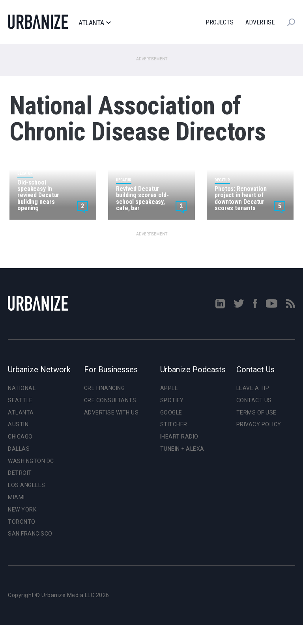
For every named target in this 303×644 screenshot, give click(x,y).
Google (171, 413)
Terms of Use (256, 413)
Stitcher (174, 424)
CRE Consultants (110, 400)
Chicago (20, 437)
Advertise (260, 22)
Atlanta (94, 23)
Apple (169, 388)
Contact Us (254, 400)
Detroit (20, 473)
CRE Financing (105, 388)
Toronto (22, 522)
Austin (18, 424)
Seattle (20, 400)
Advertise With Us (111, 413)
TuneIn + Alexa (182, 449)
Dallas (19, 449)
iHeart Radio (179, 437)
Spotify (172, 400)
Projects (220, 22)
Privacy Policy (259, 424)
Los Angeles (27, 485)
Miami (16, 497)
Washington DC (31, 461)
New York (22, 510)
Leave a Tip (253, 388)
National (22, 388)
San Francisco (30, 534)
